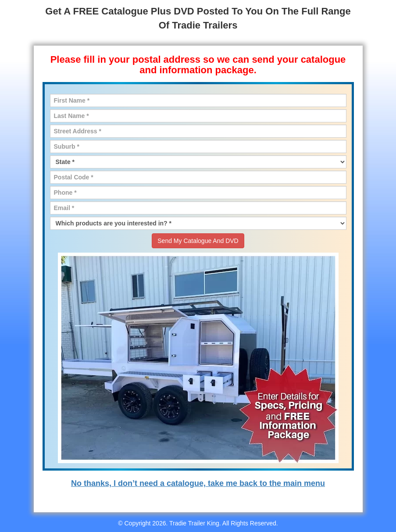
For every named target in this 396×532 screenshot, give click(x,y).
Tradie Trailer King (194, 523)
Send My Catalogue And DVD (198, 241)
